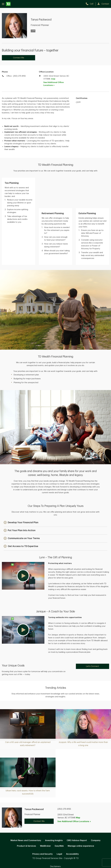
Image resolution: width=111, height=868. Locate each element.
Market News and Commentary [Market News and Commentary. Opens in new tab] (26, 810)
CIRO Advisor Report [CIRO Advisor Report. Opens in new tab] (77, 810)
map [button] (53, 79)
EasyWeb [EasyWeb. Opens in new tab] (59, 816)
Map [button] (78, 787)
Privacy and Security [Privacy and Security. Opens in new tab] (43, 824)
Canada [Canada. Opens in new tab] (56, 840)
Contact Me (19, 58)
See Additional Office (53, 84)
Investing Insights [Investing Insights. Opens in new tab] (54, 810)
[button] (21, 492)
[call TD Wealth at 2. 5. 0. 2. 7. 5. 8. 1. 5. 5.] (91, 4)
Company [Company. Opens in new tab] (96, 810)
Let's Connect (92, 636)
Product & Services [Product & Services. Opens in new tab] (26, 816)
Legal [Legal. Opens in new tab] (59, 824)
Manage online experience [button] (81, 816)
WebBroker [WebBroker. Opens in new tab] (45, 816)
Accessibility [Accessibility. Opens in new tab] (72, 824)
